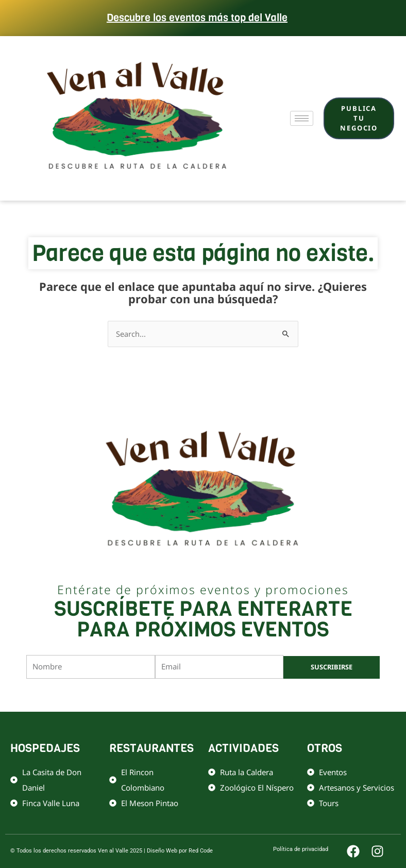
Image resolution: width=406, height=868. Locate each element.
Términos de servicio (309, 695)
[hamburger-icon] (302, 118)
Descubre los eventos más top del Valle (197, 18)
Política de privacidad (243, 695)
